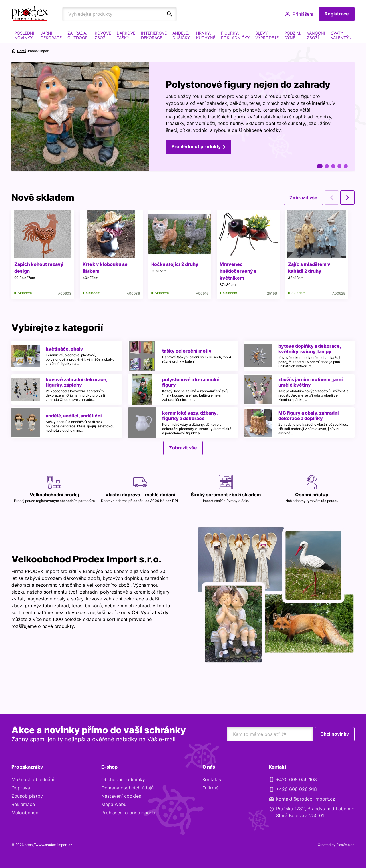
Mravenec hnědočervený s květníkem (239, 271)
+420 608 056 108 (296, 780)
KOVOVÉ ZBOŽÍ (103, 35)
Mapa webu (114, 805)
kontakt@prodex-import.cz (306, 799)
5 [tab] (346, 166)
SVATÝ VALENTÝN (341, 35)
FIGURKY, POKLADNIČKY (235, 35)
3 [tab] (333, 166)
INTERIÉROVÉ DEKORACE (154, 35)
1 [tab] (320, 166)
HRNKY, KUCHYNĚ (206, 35)
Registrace (337, 14)
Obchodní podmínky (123, 780)
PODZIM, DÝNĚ (293, 35)
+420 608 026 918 (296, 789)
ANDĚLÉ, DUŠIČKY (181, 35)
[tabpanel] (183, 117)
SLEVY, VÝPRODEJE (267, 35)
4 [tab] (339, 166)
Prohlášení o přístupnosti (128, 813)
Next (347, 198)
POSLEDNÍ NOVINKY (24, 35)
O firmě (210, 788)
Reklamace (23, 805)
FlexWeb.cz (345, 845)
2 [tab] (327, 166)
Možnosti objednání (33, 780)
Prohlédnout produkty (196, 147)
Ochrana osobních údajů (127, 788)
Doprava (21, 788)
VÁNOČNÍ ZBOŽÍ (316, 35)
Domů (22, 51)
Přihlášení (303, 14)
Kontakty (212, 780)
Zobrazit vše (303, 198)
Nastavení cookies (121, 796)
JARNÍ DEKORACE (51, 35)
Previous (332, 198)
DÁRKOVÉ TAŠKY (126, 35)
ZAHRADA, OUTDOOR (78, 35)
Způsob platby (27, 796)
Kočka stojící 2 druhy (175, 264)
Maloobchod (25, 813)
